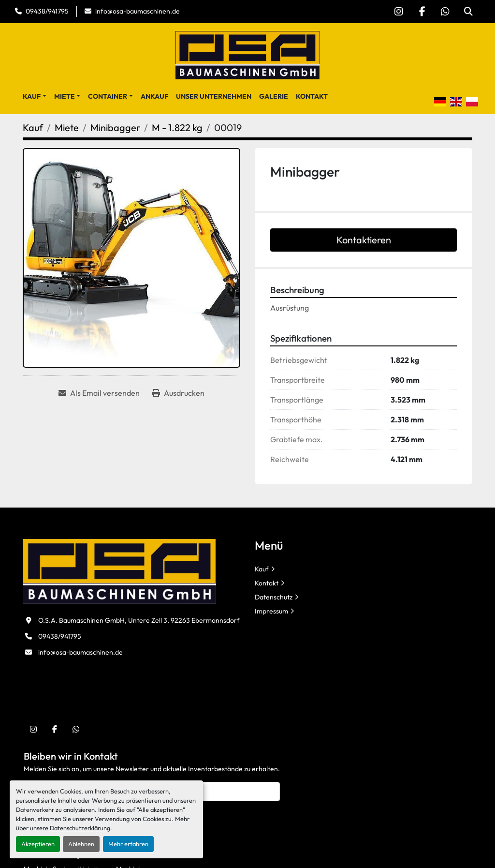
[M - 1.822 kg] (177, 127)
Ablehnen (81, 844)
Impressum (271, 611)
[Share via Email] (99, 393)
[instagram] (399, 12)
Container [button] (108, 96)
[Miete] (67, 127)
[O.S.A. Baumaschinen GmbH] (119, 570)
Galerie (274, 96)
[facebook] (422, 12)
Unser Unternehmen (214, 96)
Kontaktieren (364, 240)
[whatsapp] (445, 12)
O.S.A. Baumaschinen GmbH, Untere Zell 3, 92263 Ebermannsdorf (139, 620)
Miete (65, 96)
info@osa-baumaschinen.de (138, 11)
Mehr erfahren (128, 844)
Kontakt (312, 96)
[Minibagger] (115, 127)
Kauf (32, 96)
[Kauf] (33, 127)
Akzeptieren (38, 844)
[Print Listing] (178, 393)
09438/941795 (47, 11)
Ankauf (154, 96)
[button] (35, 97)
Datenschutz (274, 597)
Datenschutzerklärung (80, 828)
